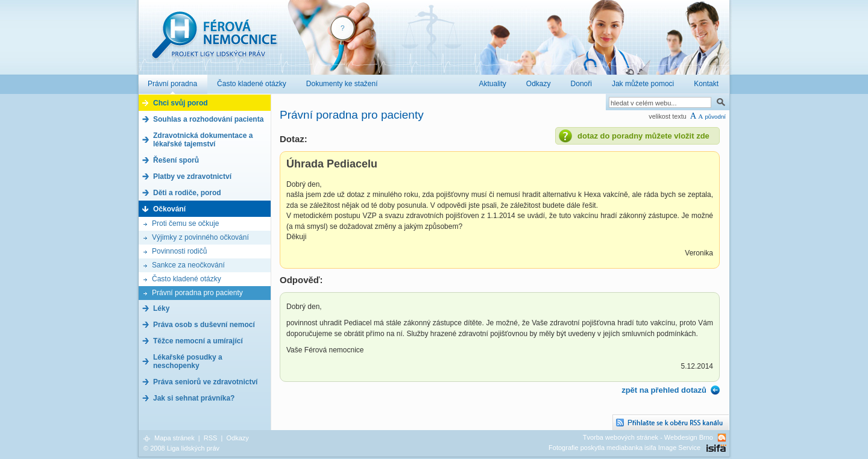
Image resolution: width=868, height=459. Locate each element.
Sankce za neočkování (188, 265)
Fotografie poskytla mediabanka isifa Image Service (624, 448)
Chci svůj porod (181, 103)
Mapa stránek (175, 438)
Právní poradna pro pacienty (197, 293)
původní (715, 117)
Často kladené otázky (187, 279)
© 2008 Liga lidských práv (181, 448)
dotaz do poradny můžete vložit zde (643, 136)
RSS (211, 438)
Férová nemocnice (214, 41)
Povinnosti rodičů (179, 251)
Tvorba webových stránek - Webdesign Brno (648, 437)
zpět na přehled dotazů (664, 390)
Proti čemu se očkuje (185, 223)
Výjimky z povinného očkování (200, 237)
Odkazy (237, 438)
